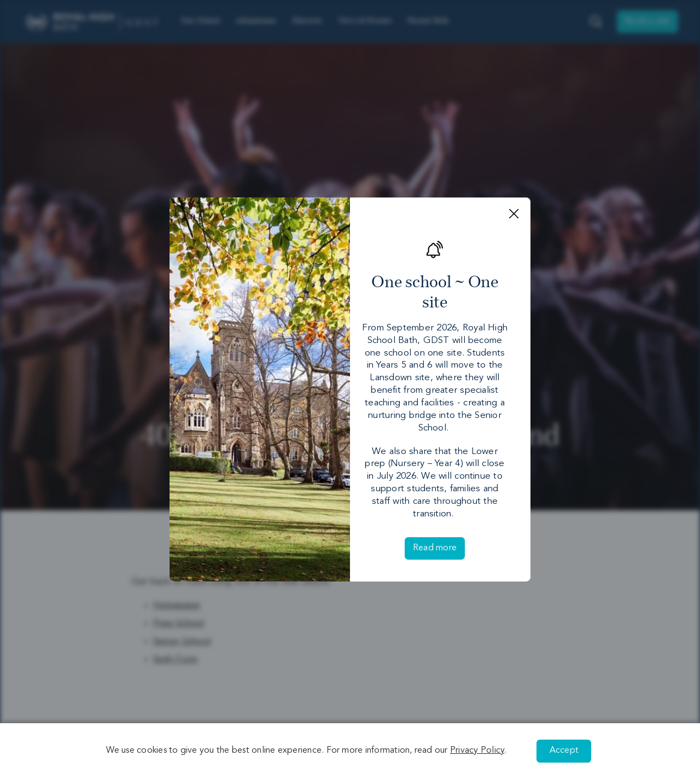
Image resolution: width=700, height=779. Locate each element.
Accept (564, 751)
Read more (435, 548)
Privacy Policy (477, 751)
